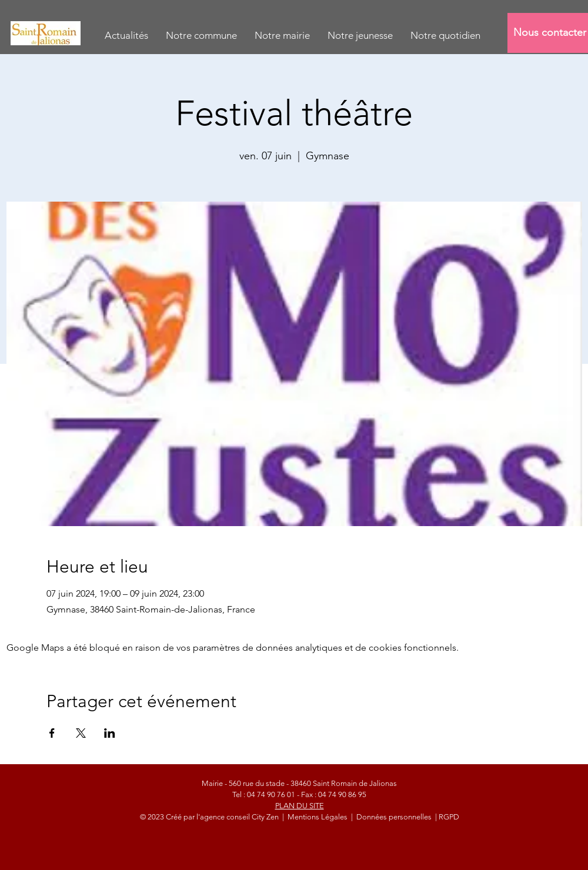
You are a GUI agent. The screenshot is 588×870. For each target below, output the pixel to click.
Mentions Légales (318, 817)
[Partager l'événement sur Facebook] (52, 733)
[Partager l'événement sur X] (81, 733)
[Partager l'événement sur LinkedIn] (110, 733)
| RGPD (446, 817)
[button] (201, 36)
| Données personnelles (391, 817)
